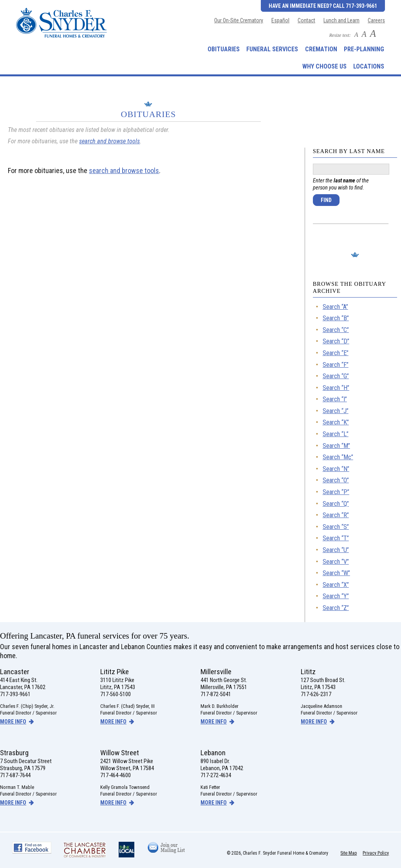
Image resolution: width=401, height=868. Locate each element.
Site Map (349, 853)
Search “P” (336, 492)
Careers (376, 20)
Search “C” (336, 330)
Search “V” (336, 562)
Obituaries (224, 49)
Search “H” (336, 388)
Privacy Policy (376, 853)
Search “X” (336, 585)
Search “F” (336, 365)
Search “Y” (336, 596)
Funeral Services (272, 49)
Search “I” (335, 399)
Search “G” (336, 376)
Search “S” (336, 527)
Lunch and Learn (341, 20)
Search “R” (336, 515)
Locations (369, 66)
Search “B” (336, 318)
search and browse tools (109, 141)
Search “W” (336, 573)
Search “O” (336, 480)
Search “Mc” (338, 457)
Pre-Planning (364, 49)
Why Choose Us (324, 66)
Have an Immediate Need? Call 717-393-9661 (323, 6)
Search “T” (336, 538)
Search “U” (336, 550)
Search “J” (336, 411)
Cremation (321, 49)
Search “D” (336, 341)
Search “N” (336, 469)
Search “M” (336, 446)
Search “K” (336, 422)
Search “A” (335, 307)
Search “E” (336, 353)
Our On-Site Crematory (239, 20)
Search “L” (336, 434)
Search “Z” (336, 608)
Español (280, 20)
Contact (306, 20)
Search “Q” (336, 504)
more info (13, 722)
